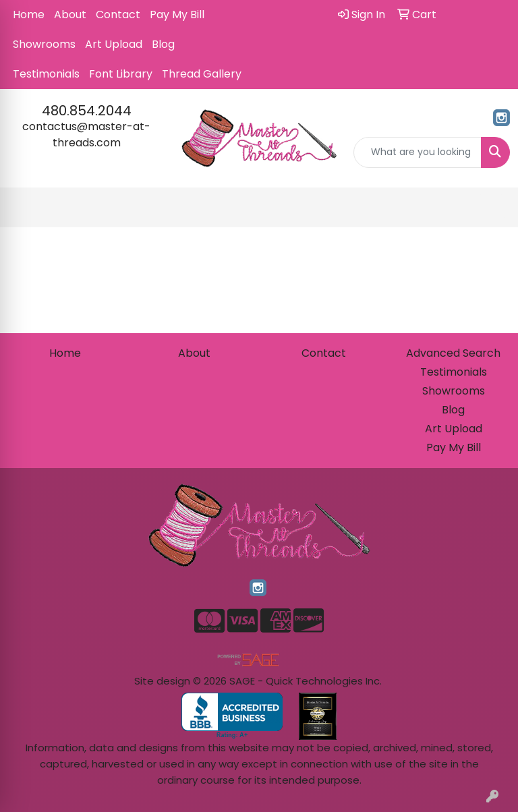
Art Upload (114, 44)
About (70, 14)
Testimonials (46, 74)
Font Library (121, 74)
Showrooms (44, 44)
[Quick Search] (418, 152)
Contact (118, 14)
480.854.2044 (87, 111)
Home (29, 14)
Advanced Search (453, 353)
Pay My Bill (177, 14)
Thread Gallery (202, 74)
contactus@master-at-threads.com (86, 135)
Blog (163, 44)
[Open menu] (491, 208)
